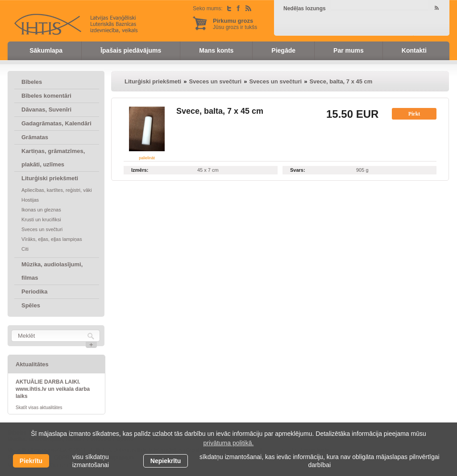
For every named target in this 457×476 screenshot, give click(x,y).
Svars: (298, 170)
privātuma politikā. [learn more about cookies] (229, 443)
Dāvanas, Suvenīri (46, 110)
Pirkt (414, 114)
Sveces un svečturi (42, 229)
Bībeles (32, 82)
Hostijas (30, 200)
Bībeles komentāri (46, 96)
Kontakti (414, 50)
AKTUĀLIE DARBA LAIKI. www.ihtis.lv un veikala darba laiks (53, 389)
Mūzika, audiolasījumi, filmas (52, 271)
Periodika (35, 292)
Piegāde (283, 50)
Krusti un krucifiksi (41, 219)
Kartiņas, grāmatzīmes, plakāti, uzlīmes (53, 158)
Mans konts (216, 50)
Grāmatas (35, 137)
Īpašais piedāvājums (131, 50)
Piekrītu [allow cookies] (31, 461)
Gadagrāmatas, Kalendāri (56, 123)
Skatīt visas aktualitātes (39, 408)
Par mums (349, 50)
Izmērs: (140, 170)
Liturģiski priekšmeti (50, 178)
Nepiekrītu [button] (166, 461)
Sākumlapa (46, 50)
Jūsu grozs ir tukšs (235, 24)
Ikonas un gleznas (41, 210)
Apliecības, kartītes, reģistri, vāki (57, 190)
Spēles (31, 305)
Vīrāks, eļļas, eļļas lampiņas (52, 239)
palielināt (147, 158)
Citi (25, 249)
